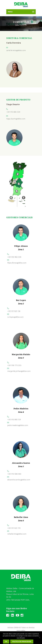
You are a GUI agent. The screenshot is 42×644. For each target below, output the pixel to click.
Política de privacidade (22, 642)
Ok (6, 642)
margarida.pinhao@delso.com (19, 371)
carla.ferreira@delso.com (16, 50)
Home (17, 25)
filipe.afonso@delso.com (17, 263)
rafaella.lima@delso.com (17, 534)
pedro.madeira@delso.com (18, 425)
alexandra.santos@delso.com (19, 480)
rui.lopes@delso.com (15, 317)
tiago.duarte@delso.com (16, 119)
